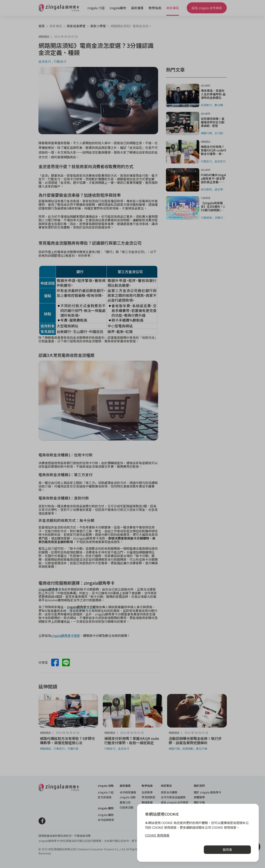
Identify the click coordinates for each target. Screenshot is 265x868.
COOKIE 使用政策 (157, 835)
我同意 (227, 850)
